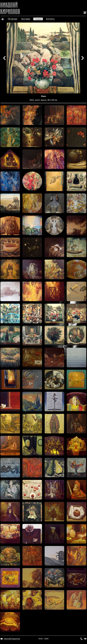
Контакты (50, 19)
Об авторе (12, 19)
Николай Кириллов (12, 639)
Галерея (38, 19)
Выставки (26, 19)
